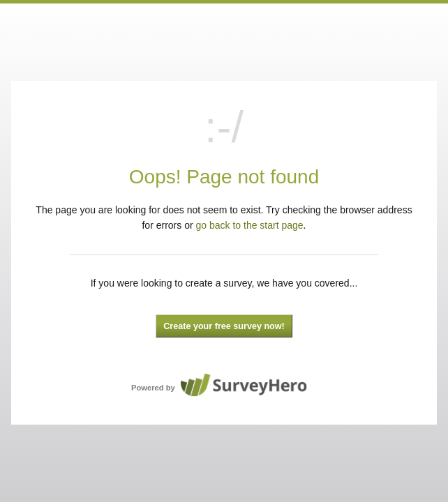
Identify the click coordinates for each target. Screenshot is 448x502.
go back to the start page (250, 225)
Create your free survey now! (224, 326)
